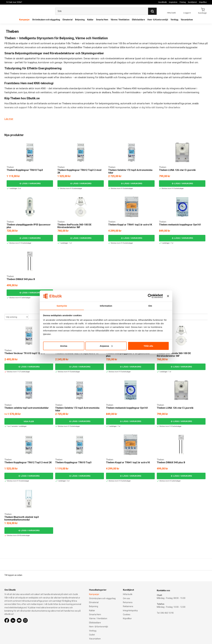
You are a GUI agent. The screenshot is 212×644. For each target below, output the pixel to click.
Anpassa (106, 346)
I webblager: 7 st (166, 243)
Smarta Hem (102, 20)
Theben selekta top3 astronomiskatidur (27, 408)
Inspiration (173, 2)
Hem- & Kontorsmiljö (158, 20)
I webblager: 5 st (14, 188)
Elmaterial (68, 20)
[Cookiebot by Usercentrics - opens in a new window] (150, 296)
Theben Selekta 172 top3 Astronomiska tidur (130, 171)
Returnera (128, 602)
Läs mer (9, 119)
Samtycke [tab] (62, 306)
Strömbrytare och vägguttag (46, 20)
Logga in (187, 13)
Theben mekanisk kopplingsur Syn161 (180, 225)
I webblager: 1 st (65, 243)
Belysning (80, 20)
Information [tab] (106, 306)
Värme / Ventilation (120, 20)
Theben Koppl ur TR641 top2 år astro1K (130, 225)
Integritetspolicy (130, 610)
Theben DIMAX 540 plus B (21, 279)
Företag (183, 2)
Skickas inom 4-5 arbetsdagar (19, 298)
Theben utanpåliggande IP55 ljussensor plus (29, 226)
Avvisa (64, 346)
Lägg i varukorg (30, 184)
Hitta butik (128, 594)
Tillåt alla (148, 346)
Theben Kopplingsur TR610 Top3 (25, 170)
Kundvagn (203, 13)
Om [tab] (150, 306)
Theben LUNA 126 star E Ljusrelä (177, 170)
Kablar (90, 20)
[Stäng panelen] (168, 296)
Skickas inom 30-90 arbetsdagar (18, 535)
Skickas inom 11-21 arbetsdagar (18, 372)
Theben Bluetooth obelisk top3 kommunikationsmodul (22, 518)
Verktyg (174, 20)
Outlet (92, 635)
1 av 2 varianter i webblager (16, 426)
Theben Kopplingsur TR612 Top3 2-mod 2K (79, 171)
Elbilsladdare (138, 20)
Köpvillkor (203, 2)
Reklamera (128, 606)
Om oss (126, 598)
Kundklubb (163, 2)
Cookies (127, 614)
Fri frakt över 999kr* (14, 2)
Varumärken (187, 20)
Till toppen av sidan (13, 575)
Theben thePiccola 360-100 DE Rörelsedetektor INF (74, 226)
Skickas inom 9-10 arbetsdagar (70, 188)
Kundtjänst (192, 2)
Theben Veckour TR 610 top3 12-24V (25, 353)
